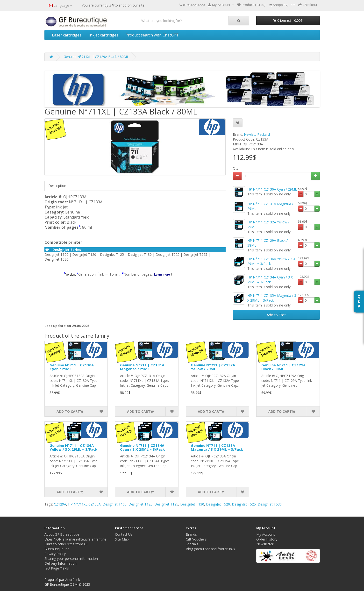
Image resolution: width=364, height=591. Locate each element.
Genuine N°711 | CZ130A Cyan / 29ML (72, 367)
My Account (266, 534)
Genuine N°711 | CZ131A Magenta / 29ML (142, 367)
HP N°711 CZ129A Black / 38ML (268, 243)
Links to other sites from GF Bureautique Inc (66, 546)
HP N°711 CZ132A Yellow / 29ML (268, 224)
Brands (191, 534)
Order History (267, 539)
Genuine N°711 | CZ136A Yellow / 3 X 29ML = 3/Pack (73, 447)
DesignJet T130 (192, 504)
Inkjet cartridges (103, 35)
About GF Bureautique (62, 534)
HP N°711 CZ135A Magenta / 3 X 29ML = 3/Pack (272, 298)
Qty (236, 168)
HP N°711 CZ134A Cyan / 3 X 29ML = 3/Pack (270, 280)
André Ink (73, 580)
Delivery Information (61, 563)
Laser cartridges (67, 35)
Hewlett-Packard (257, 134)
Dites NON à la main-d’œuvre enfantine (75, 539)
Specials (192, 544)
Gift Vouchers (196, 539)
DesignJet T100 (115, 504)
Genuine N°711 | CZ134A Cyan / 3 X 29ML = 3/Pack (142, 447)
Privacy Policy (55, 554)
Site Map (122, 539)
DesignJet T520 (218, 504)
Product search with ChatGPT (152, 35)
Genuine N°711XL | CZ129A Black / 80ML (96, 57)
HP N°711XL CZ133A (84, 504)
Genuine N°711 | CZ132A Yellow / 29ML (213, 367)
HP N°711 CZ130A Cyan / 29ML (272, 189)
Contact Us (124, 534)
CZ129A (60, 504)
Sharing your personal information (71, 559)
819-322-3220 (194, 5)
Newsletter (265, 544)
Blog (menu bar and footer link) (210, 549)
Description (57, 186)
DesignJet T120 (140, 504)
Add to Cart (276, 315)
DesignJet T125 (166, 504)
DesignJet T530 (270, 504)
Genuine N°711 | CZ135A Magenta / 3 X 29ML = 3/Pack (217, 447)
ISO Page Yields (57, 568)
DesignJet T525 (244, 504)
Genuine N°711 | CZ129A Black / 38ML (283, 367)
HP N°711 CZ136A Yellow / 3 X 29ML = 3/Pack (271, 261)
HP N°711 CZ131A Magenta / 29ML (270, 206)
